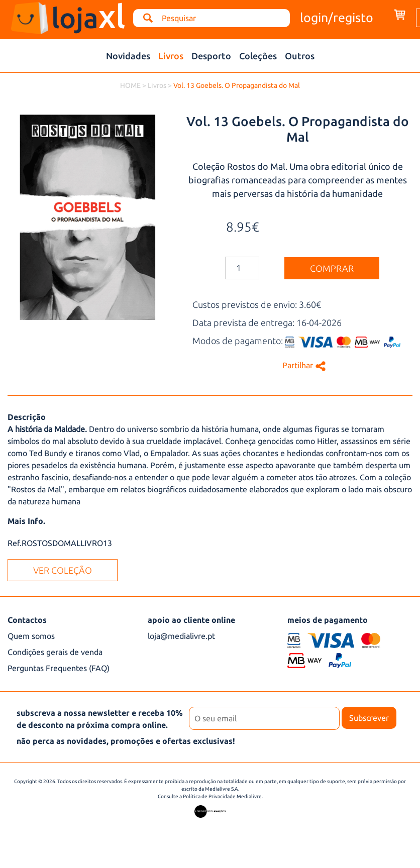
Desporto (211, 56)
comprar (332, 268)
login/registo (337, 18)
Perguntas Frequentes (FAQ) (59, 668)
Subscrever (369, 718)
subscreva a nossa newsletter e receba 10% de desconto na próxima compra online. (100, 719)
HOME (130, 85)
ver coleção (63, 570)
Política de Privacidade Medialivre (222, 796)
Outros (300, 56)
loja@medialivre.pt (181, 636)
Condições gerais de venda (55, 652)
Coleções (258, 56)
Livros (171, 56)
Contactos (27, 620)
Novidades (128, 56)
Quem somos (31, 636)
